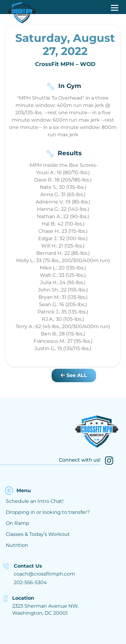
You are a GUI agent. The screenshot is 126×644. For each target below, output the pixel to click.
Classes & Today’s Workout (38, 534)
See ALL (74, 375)
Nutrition (17, 545)
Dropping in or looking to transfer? (48, 512)
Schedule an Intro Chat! (35, 501)
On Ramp (18, 523)
